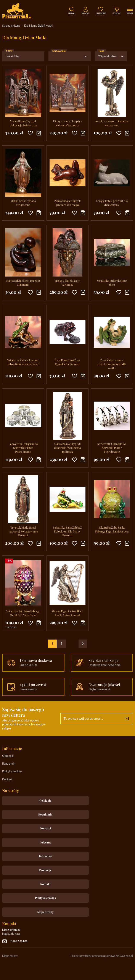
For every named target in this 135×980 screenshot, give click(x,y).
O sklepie (8, 756)
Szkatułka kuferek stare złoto (112, 282)
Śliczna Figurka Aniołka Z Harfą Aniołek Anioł (67, 613)
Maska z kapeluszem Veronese (67, 282)
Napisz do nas (19, 941)
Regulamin (9, 764)
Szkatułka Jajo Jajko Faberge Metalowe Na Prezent (23, 613)
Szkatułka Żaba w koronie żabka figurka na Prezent (23, 362)
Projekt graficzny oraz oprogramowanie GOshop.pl (102, 956)
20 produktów (108, 56)
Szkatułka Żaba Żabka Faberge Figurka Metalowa (112, 529)
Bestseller (46, 856)
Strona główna (11, 26)
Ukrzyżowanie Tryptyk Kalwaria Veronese (67, 123)
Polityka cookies (12, 772)
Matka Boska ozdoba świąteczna (23, 203)
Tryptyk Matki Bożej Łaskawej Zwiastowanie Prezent (23, 531)
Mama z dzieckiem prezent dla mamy (23, 282)
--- (54, 56)
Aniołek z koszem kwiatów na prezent (112, 123)
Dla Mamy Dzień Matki (39, 26)
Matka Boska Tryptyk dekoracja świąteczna (23, 123)
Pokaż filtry (13, 56)
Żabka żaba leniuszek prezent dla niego (67, 203)
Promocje (45, 870)
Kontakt (7, 780)
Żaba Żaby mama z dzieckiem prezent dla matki (112, 364)
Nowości (46, 828)
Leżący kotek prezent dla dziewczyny (112, 203)
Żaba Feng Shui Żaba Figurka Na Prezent (67, 362)
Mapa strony (45, 912)
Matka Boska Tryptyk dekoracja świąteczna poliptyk (67, 448)
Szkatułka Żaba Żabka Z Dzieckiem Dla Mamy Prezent (67, 531)
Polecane (45, 842)
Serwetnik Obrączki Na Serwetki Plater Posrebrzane (23, 448)
